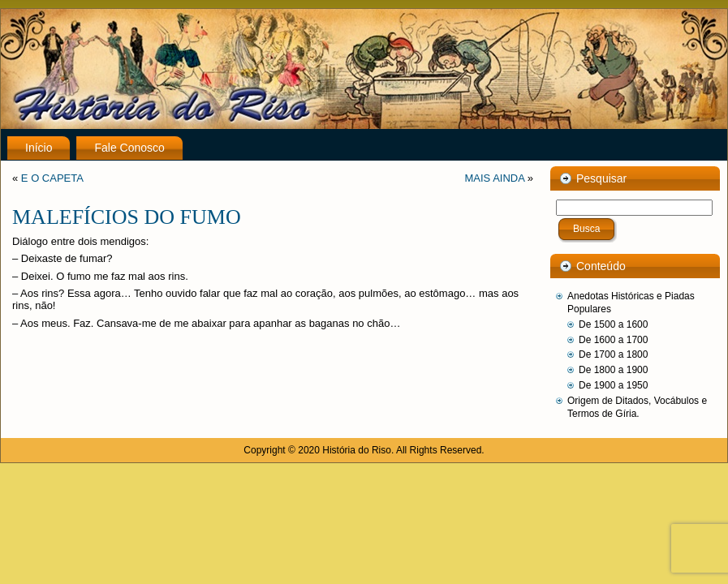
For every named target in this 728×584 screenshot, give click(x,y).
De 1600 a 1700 (613, 340)
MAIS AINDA (494, 178)
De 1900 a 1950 (613, 385)
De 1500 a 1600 (613, 324)
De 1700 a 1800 (613, 354)
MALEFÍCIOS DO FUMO (127, 217)
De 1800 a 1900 (613, 370)
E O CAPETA (52, 178)
